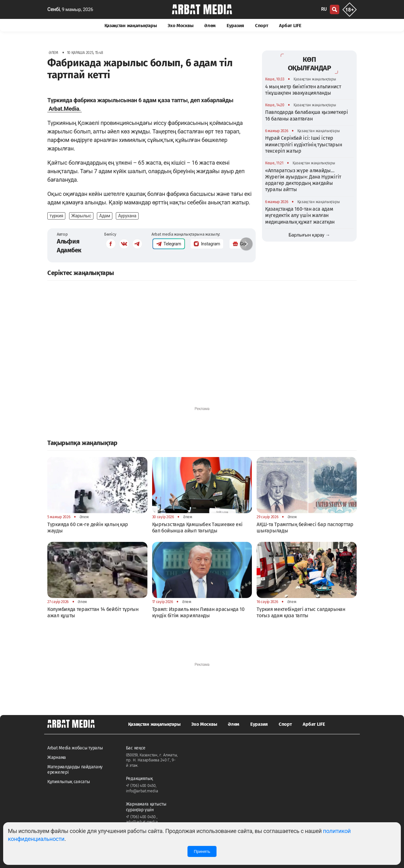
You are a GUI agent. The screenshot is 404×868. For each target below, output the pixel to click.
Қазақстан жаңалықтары (131, 26)
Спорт (262, 26)
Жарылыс (81, 216)
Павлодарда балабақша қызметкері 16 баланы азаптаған (307, 115)
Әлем (210, 26)
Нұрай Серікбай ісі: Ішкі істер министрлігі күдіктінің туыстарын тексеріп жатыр (303, 144)
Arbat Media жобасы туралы (75, 748)
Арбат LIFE (290, 26)
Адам (104, 216)
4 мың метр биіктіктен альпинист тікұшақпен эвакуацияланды (303, 90)
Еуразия (235, 26)
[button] (246, 244)
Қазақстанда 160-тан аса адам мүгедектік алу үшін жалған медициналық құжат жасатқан (300, 215)
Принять (202, 851)
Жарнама (57, 757)
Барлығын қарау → (309, 235)
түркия (56, 216)
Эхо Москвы (180, 26)
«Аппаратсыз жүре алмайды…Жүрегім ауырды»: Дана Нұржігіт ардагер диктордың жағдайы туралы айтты (303, 180)
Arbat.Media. (65, 109)
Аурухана (127, 216)
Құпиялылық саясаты (69, 782)
